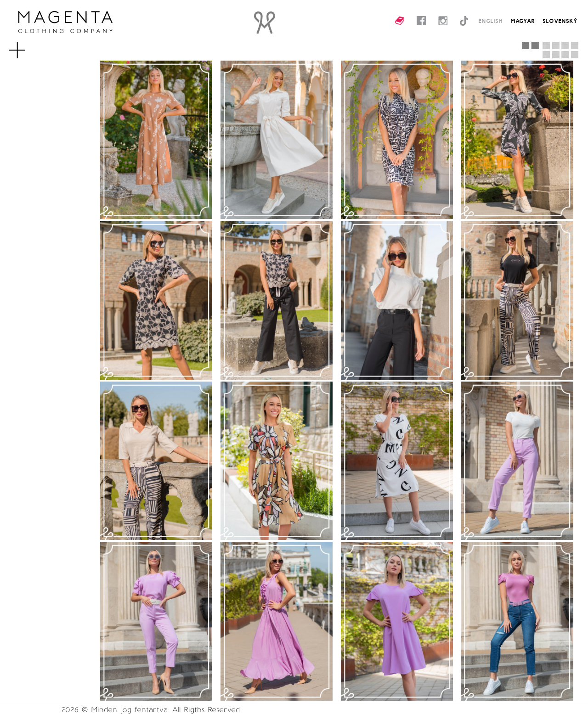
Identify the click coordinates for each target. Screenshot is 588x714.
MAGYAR (523, 21)
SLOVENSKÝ (560, 21)
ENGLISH (490, 21)
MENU (29, 46)
